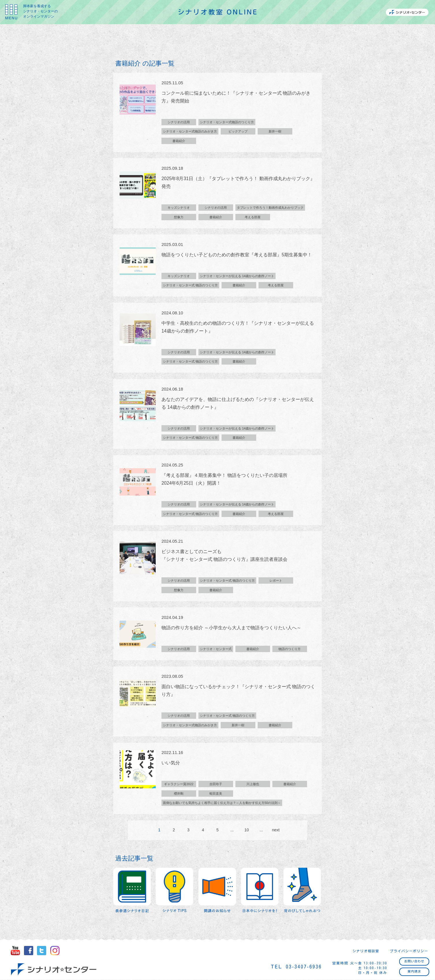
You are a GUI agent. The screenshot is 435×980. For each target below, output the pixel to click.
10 (247, 834)
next (276, 834)
